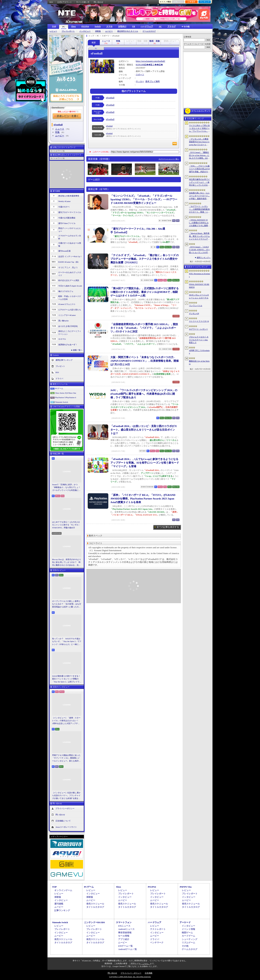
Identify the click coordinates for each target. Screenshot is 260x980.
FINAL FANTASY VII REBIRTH (199, 286)
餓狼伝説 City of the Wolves (199, 362)
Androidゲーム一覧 (127, 949)
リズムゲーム (188, 942)
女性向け (122, 26)
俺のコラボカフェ (66, 291)
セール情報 (124, 936)
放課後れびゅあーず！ (68, 345)
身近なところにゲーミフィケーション (70, 333)
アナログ (172, 26)
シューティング (190, 939)
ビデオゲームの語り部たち (70, 310)
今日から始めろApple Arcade (70, 286)
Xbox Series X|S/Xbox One (66, 393)
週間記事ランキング (64, 360)
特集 (57, 132)
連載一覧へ (78, 350)
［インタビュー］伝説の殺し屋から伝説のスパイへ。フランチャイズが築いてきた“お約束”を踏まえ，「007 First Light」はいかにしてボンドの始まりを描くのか (66, 796)
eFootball (110, 98)
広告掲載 (149, 973)
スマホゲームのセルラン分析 (70, 237)
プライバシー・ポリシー (131, 973)
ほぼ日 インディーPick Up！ (70, 256)
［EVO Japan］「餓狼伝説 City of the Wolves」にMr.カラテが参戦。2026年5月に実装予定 (199, 155)
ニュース (60, 129)
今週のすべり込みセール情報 (70, 244)
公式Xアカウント (65, 2)
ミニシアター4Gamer (67, 315)
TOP (54, 26)
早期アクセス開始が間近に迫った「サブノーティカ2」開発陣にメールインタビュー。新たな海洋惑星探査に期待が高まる (66, 758)
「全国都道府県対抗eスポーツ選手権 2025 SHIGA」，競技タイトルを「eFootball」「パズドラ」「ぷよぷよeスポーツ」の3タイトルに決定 (144, 328)
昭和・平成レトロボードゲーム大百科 (70, 298)
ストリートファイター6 (199, 321)
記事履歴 (191, 2)
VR (134, 26)
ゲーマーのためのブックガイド (70, 274)
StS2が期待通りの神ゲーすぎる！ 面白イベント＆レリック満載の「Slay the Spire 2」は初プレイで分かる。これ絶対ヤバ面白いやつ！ (67, 679)
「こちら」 (145, 964)
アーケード (185, 922)
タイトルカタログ (95, 907)
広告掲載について (63, 821)
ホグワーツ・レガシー (198, 329)
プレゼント (60, 366)
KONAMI (140, 65)
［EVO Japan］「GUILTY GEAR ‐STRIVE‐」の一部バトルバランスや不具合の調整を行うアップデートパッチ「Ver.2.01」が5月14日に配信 (199, 250)
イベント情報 (188, 929)
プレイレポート (68, 31)
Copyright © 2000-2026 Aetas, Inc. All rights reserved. (130, 977)
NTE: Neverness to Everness (200, 275)
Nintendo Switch (62, 402)
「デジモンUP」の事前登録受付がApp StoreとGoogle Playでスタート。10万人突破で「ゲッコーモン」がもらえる (199, 142)
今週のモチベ (64, 207)
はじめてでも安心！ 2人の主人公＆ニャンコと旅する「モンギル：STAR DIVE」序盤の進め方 (66, 525)
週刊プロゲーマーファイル (70, 212)
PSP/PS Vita (186, 887)
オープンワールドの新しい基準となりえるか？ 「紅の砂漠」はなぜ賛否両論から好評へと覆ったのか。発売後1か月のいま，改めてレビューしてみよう (67, 604)
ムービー (109, 31)
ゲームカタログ (149, 31)
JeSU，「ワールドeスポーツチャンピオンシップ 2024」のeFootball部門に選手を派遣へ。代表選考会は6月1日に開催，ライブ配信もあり (144, 394)
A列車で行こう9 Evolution (199, 352)
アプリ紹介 (124, 939)
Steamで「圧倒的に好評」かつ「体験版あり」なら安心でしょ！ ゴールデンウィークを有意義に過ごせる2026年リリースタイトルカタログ (67, 488)
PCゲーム (59, 388)
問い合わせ (98, 2)
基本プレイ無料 (153, 81)
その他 (185, 946)
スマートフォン (124, 922)
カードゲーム (188, 936)
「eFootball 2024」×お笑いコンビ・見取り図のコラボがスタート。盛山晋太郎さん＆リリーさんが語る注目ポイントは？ (144, 430)
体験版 (98, 31)
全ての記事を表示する (168, 527)
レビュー (53, 31)
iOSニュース (124, 926)
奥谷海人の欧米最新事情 (69, 196)
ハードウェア (147, 26)
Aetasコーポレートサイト (66, 827)
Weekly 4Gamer (64, 201)
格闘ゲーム (187, 933)
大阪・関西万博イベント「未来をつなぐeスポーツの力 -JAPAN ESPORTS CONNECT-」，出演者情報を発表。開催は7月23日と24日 (145, 361)
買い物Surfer (64, 321)
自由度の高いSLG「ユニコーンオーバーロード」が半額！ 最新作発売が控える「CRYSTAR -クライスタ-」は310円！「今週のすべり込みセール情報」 (199, 196)
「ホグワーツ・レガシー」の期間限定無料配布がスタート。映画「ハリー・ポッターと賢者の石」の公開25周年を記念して (199, 209)
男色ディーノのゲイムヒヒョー (70, 230)
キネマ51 (62, 339)
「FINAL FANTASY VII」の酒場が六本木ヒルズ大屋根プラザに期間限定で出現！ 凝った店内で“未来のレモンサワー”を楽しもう (199, 223)
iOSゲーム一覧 (125, 946)
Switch (98, 26)
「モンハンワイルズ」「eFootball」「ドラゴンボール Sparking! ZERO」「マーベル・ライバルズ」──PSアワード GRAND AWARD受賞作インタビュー (144, 199)
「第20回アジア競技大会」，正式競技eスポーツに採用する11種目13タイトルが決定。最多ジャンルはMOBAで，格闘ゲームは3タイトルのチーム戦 (145, 292)
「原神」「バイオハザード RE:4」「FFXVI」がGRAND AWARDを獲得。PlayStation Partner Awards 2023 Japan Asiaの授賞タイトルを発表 (143, 499)
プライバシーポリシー (65, 808)
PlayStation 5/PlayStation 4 (66, 397)
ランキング (205, 2)
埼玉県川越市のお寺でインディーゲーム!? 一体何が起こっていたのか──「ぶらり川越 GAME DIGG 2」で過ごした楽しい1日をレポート (199, 182)
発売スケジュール (95, 904)
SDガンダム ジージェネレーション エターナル (199, 296)
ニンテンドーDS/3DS (94, 922)
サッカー (140, 81)
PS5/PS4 (85, 26)
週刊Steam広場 (64, 251)
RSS (51, 2)
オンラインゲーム (63, 890)
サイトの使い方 (83, 2)
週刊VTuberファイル (67, 223)
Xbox (73, 26)
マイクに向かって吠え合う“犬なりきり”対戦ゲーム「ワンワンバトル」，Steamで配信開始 (199, 128)
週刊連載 (59, 904)
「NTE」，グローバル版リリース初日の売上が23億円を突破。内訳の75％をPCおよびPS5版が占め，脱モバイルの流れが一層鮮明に (199, 169)
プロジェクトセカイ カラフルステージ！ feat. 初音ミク (199, 340)
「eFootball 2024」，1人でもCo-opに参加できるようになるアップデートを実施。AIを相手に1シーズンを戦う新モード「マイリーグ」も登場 (145, 463)
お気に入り (178, 2)
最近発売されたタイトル (128, 31)
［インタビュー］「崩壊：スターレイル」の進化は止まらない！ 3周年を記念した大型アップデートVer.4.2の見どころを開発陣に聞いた (66, 721)
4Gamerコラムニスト (67, 304)
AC (160, 26)
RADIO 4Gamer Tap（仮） (69, 262)
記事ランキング (62, 910)
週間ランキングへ (204, 258)
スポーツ (140, 75)
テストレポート (158, 929)
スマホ (109, 26)
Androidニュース (126, 929)
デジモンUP (194, 313)
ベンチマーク (157, 942)
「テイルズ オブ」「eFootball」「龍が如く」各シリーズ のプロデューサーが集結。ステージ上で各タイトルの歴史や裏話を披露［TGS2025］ (145, 259)
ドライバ (59, 379)
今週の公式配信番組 (67, 218)
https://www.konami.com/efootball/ (151, 61)
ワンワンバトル (196, 306)
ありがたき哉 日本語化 (68, 326)
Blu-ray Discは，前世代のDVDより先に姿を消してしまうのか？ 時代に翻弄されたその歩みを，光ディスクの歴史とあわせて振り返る (67, 562)
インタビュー (85, 31)
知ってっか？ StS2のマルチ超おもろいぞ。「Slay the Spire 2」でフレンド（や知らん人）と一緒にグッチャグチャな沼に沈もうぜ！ (67, 642)
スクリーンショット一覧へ (169, 159)
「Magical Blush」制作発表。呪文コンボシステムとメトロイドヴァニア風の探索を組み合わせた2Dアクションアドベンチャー (199, 236)
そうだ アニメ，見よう (68, 267)
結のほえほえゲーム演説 (69, 280)
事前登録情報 (125, 933)
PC (64, 27)
